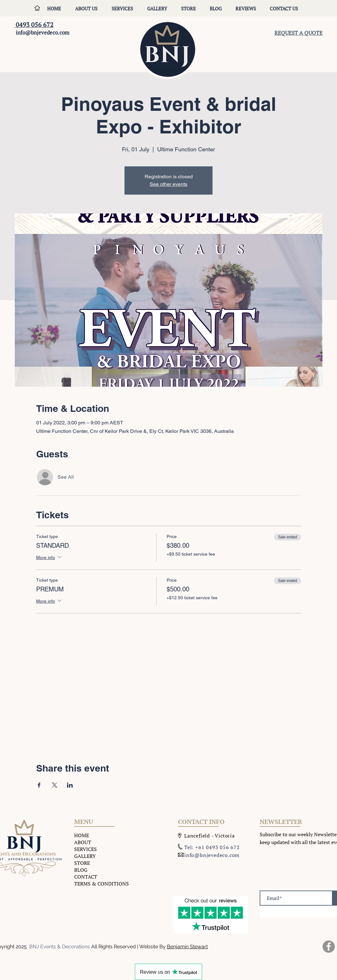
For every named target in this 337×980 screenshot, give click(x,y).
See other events (168, 184)
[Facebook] (329, 947)
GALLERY (85, 856)
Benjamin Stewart (187, 947)
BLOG (81, 870)
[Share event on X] (55, 785)
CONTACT (86, 877)
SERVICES (86, 849)
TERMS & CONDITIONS (102, 884)
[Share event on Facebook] (39, 785)
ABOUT (83, 842)
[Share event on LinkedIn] (70, 785)
